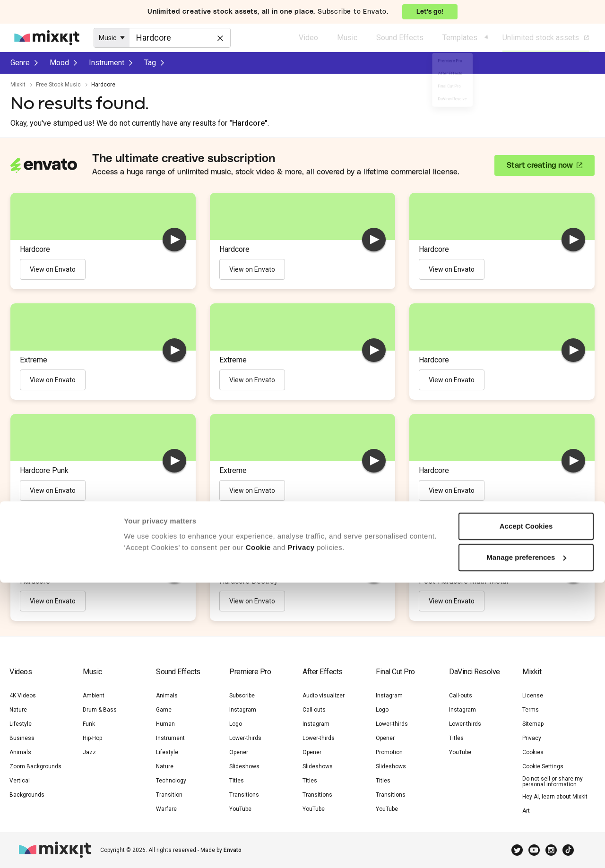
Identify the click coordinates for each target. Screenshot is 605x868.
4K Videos (23, 696)
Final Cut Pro (395, 672)
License (533, 696)
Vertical (20, 781)
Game (164, 710)
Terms (531, 710)
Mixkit (18, 85)
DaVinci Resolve (475, 672)
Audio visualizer (324, 696)
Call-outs (314, 710)
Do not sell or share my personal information (553, 782)
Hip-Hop (92, 738)
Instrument (107, 63)
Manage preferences (526, 843)
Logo (236, 724)
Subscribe (242, 696)
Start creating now (540, 165)
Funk (89, 724)
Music (347, 38)
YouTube (460, 752)
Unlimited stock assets (547, 38)
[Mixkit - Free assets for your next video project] (47, 38)
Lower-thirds (245, 738)
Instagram (243, 710)
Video (308, 38)
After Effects (323, 672)
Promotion (389, 752)
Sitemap (533, 724)
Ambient (94, 696)
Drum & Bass (100, 710)
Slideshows (244, 766)
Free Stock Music (58, 85)
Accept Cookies (526, 812)
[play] (174, 240)
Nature (18, 710)
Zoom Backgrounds (35, 766)
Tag (150, 63)
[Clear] (219, 37)
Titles (237, 781)
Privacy (301, 833)
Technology (171, 781)
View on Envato (53, 269)
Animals (20, 752)
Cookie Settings (543, 766)
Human (165, 724)
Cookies (533, 752)
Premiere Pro (250, 672)
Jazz (89, 752)
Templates (460, 38)
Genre (20, 63)
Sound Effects (400, 38)
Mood (59, 63)
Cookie (258, 833)
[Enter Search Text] (180, 38)
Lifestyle (21, 724)
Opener (239, 752)
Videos (21, 672)
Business (22, 738)
